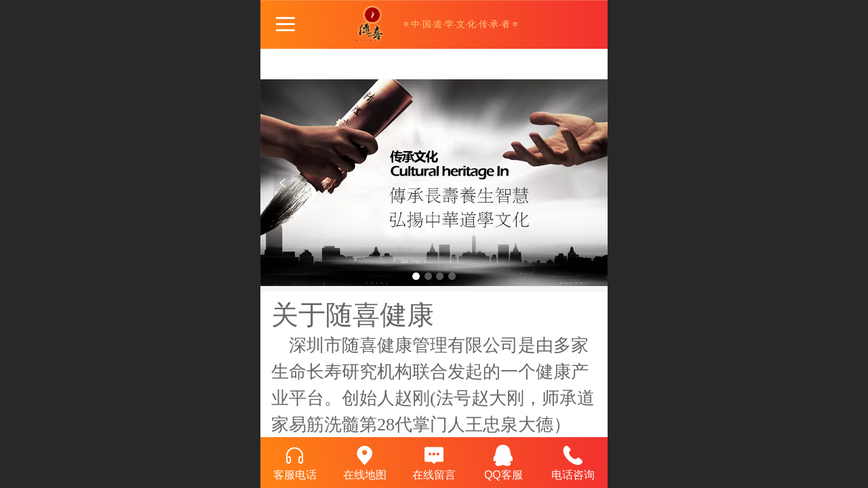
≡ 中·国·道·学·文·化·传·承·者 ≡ (460, 24)
